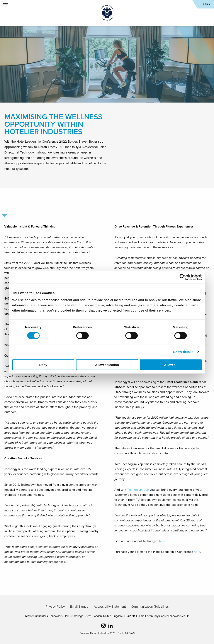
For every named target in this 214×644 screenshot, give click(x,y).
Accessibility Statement (110, 607)
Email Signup (79, 607)
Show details (183, 352)
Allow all (171, 365)
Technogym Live (138, 490)
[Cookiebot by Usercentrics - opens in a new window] (183, 277)
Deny (43, 365)
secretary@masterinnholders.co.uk (168, 616)
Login (207, 4)
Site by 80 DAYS (126, 633)
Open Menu (6, 5)
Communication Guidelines (150, 607)
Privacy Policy (55, 607)
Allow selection (107, 365)
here (162, 541)
